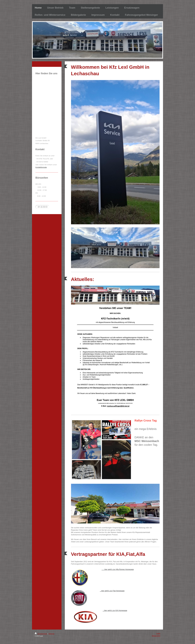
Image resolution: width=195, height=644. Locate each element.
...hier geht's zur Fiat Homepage (112, 591)
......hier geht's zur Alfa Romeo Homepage (118, 569)
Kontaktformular (41, 167)
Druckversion (41, 634)
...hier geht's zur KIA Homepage (115, 611)
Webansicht (156, 636)
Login (158, 633)
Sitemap (51, 634)
